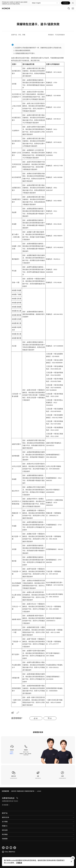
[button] (7, 848)
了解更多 (19, 863)
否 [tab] (51, 718)
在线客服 (11, 752)
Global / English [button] (36, 3)
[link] (3, 848)
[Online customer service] (73, 858)
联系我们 (11, 754)
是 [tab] (37, 718)
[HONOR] (7, 791)
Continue (66, 3)
